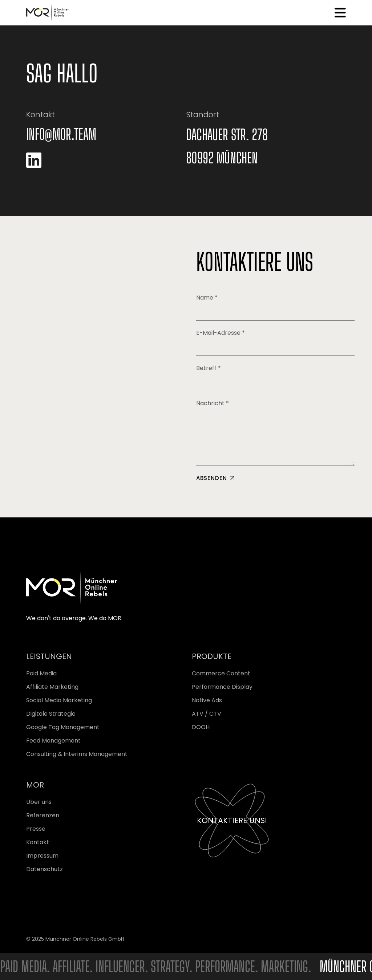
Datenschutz (45, 869)
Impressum (42, 856)
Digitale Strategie (51, 714)
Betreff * (275, 377)
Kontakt (38, 842)
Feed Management (53, 741)
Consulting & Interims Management (77, 754)
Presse (36, 829)
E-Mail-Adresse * (275, 342)
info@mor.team (61, 134)
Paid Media (41, 673)
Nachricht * (275, 432)
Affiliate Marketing (52, 687)
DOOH (201, 727)
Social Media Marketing (59, 700)
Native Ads (207, 700)
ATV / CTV (207, 714)
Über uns (39, 802)
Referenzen (43, 815)
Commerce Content (221, 673)
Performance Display (222, 687)
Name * (275, 307)
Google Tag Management (63, 727)
